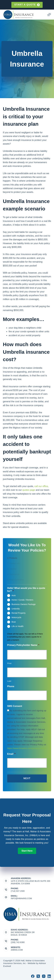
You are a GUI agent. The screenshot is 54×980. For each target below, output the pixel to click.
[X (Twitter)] (38, 976)
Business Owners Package (24, 604)
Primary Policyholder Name (23, 645)
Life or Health (17, 626)
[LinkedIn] (49, 976)
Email (11, 754)
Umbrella (16, 609)
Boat (14, 622)
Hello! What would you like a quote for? (26, 590)
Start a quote (27, 5)
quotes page (29, 490)
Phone (11, 686)
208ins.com (17, 950)
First (9, 663)
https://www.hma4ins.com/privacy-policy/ (27, 748)
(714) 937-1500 (18, 891)
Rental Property (19, 613)
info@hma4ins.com (21, 898)
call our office (41, 486)
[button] (27, 851)
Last (9, 681)
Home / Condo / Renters (22, 600)
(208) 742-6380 (18, 942)
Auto (14, 595)
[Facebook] (33, 976)
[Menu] (49, 15)
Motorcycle (16, 617)
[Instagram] (44, 976)
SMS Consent (15, 706)
